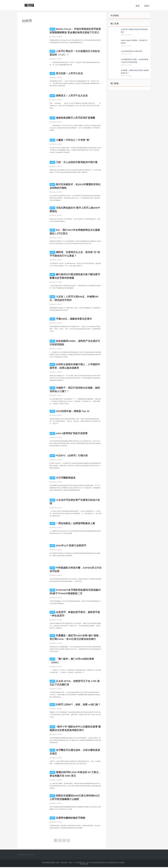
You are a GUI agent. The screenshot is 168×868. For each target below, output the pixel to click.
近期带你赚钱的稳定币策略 (71, 818)
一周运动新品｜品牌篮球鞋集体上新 (75, 523)
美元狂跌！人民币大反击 (69, 73)
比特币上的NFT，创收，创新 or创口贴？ (78, 704)
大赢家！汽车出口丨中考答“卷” (73, 140)
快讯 (147, 6)
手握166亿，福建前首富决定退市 (74, 319)
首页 (138, 6)
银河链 (30, 5)
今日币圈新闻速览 (66, 478)
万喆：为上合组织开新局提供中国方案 (77, 162)
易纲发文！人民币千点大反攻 (72, 96)
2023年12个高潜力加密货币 (71, 545)
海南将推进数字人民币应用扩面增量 (75, 118)
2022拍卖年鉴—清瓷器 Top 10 (73, 411)
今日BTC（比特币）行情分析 (72, 456)
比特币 (53, 29)
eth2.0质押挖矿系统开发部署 (72, 433)
